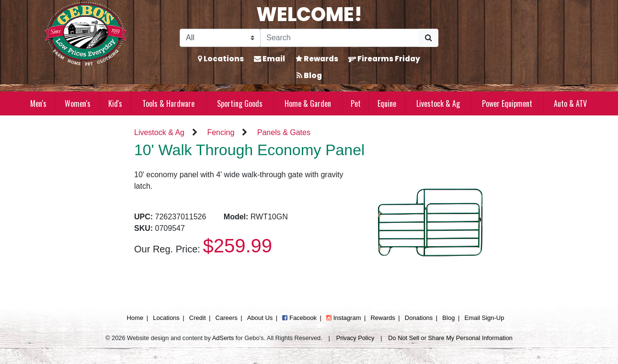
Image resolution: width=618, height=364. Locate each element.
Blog (309, 75)
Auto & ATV (570, 103)
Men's (38, 103)
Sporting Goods (240, 103)
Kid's (115, 103)
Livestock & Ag (438, 103)
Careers (227, 318)
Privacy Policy (355, 338)
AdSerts (223, 338)
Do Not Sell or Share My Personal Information (450, 338)
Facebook (299, 318)
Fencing (221, 132)
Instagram (343, 318)
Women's (78, 103)
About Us (260, 318)
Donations (419, 318)
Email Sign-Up (484, 318)
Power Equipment (507, 103)
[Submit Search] (429, 38)
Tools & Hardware (168, 103)
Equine (387, 103)
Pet (356, 103)
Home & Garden (308, 103)
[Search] (340, 38)
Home (135, 318)
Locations (221, 59)
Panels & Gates (284, 132)
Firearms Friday (384, 59)
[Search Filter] (220, 38)
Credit (198, 318)
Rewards (317, 59)
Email (269, 59)
